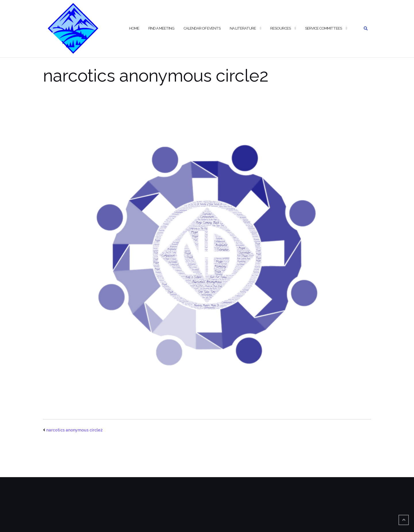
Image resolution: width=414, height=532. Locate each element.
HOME (134, 28)
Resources (280, 28)
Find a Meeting (161, 28)
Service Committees (323, 28)
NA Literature (243, 28)
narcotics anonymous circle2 (74, 430)
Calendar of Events (202, 28)
